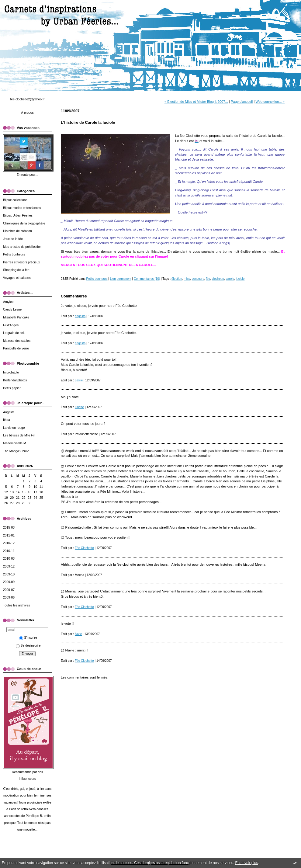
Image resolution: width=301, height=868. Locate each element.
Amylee (8, 302)
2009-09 (9, 582)
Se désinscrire (28, 646)
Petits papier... (13, 388)
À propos (27, 113)
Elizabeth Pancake (16, 317)
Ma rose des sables (17, 341)
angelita (80, 316)
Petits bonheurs (14, 254)
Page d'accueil (242, 102)
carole (230, 279)
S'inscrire (28, 638)
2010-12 (9, 543)
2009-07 (9, 590)
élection (177, 279)
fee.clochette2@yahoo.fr (28, 99)
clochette (218, 279)
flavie (78, 634)
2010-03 (9, 559)
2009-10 (9, 574)
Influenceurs (28, 779)
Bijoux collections (15, 200)
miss (187, 279)
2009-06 (9, 597)
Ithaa (7, 420)
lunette (79, 407)
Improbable (11, 372)
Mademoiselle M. (15, 443)
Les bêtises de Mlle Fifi (19, 435)
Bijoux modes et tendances (22, 208)
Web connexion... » (270, 102)
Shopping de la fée (16, 270)
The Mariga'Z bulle (16, 451)
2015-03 (9, 528)
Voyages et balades (17, 278)
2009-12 (9, 566)
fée (208, 279)
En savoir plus (246, 863)
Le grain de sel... (15, 333)
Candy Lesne (12, 309)
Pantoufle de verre (16, 348)
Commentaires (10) (147, 279)
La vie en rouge (14, 428)
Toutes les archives (16, 605)
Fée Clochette (84, 548)
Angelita (9, 412)
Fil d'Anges (11, 325)
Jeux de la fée (13, 239)
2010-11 (9, 551)
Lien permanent (121, 279)
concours (198, 279)
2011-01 (9, 535)
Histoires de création (17, 231)
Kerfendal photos (15, 380)
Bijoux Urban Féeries (18, 215)
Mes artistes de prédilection (22, 247)
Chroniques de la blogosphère (24, 223)
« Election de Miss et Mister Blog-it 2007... (196, 102)
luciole (240, 279)
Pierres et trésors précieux (21, 262)
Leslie (79, 380)
